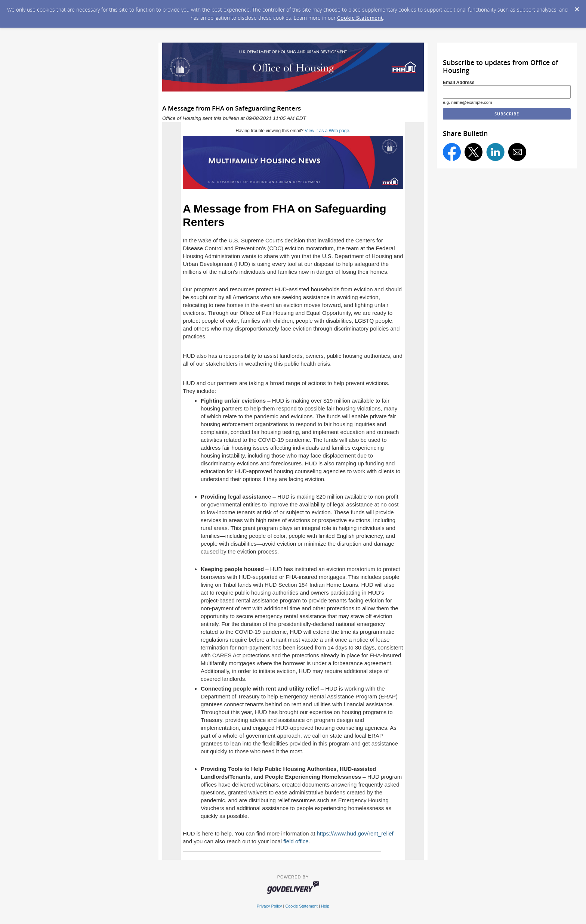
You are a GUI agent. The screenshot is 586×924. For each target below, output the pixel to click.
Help (325, 906)
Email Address (459, 83)
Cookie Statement (360, 18)
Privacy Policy (269, 906)
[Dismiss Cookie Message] (577, 7)
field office (296, 841)
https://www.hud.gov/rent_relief (355, 833)
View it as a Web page (327, 131)
